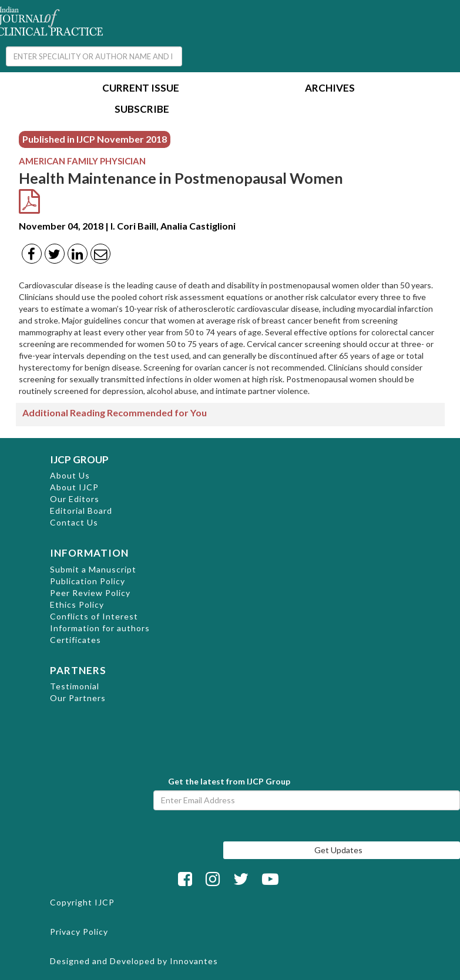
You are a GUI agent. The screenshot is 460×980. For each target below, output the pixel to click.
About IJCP (74, 487)
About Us (70, 475)
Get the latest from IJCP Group (229, 781)
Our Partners (78, 698)
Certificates (75, 640)
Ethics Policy (77, 604)
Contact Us (74, 522)
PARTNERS (78, 670)
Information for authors (100, 628)
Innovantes (194, 961)
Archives (330, 89)
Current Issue (141, 89)
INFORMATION (89, 553)
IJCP (105, 902)
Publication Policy (88, 581)
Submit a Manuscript (93, 569)
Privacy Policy (79, 932)
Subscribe (142, 110)
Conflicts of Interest (94, 616)
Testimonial (75, 686)
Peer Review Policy (90, 593)
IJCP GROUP (79, 459)
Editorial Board (81, 511)
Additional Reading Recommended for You (115, 412)
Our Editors (75, 499)
